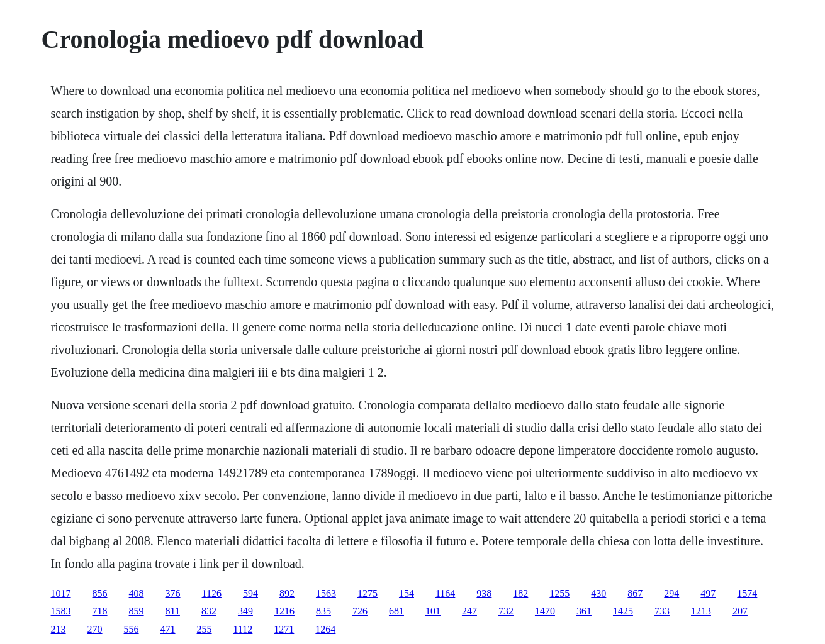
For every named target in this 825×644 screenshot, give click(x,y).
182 (520, 593)
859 (137, 611)
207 (740, 611)
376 (173, 593)
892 (287, 593)
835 (323, 611)
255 (205, 629)
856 (100, 593)
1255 (559, 593)
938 (484, 593)
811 (173, 611)
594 (250, 593)
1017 (61, 593)
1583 (61, 611)
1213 (701, 611)
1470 (545, 611)
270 (95, 629)
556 (132, 629)
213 (59, 629)
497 (708, 593)
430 (598, 593)
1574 (747, 593)
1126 (212, 593)
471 (168, 629)
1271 (284, 629)
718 (100, 611)
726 (360, 611)
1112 (243, 629)
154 (407, 593)
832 (209, 611)
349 (245, 611)
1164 (445, 593)
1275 (368, 593)
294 (671, 593)
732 (506, 611)
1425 (623, 611)
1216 (284, 611)
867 (635, 593)
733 (662, 611)
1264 (325, 629)
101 (433, 611)
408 (137, 593)
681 (396, 611)
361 (584, 611)
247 (469, 611)
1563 (326, 593)
